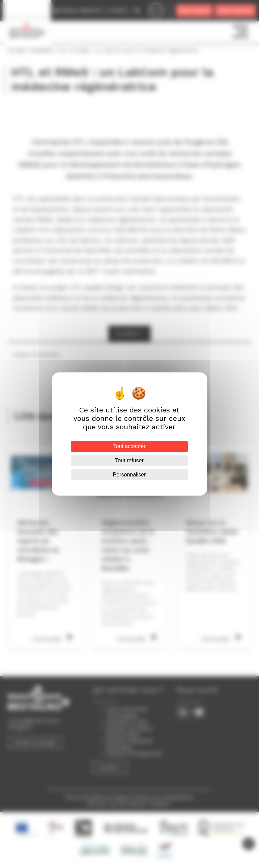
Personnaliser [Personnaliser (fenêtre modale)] (129, 475)
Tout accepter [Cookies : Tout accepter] (129, 446)
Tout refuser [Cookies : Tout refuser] (129, 460)
